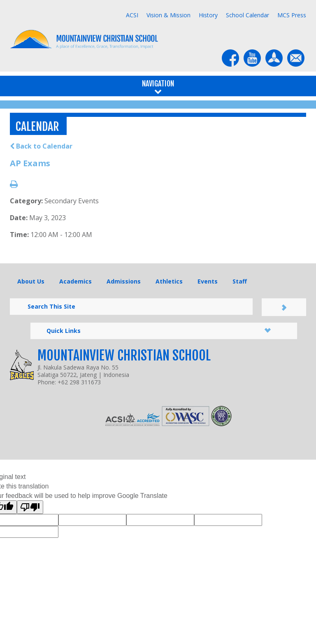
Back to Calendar (41, 146)
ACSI (132, 15)
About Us (31, 281)
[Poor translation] (30, 507)
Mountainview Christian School (124, 356)
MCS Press (292, 15)
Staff (240, 281)
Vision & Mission (168, 15)
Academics (76, 281)
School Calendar (247, 15)
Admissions (124, 281)
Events (208, 281)
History (208, 15)
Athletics (169, 281)
